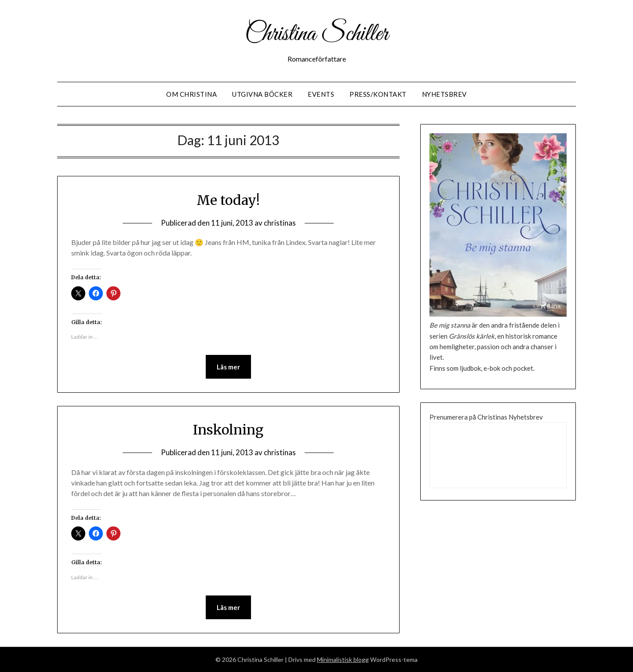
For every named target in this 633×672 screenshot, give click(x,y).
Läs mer (228, 367)
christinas (280, 223)
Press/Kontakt (378, 94)
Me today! (228, 200)
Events (321, 94)
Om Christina (191, 94)
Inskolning (228, 430)
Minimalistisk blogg (343, 659)
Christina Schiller (316, 34)
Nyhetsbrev (444, 94)
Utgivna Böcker (262, 94)
